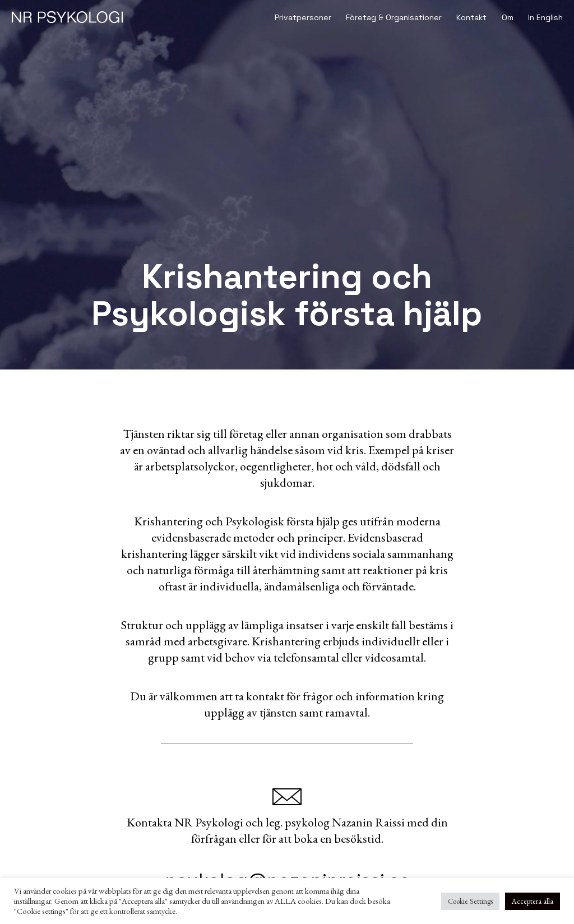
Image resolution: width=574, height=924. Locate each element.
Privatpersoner (303, 17)
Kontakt (471, 17)
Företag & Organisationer (394, 17)
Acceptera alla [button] (533, 901)
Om (508, 17)
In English (545, 17)
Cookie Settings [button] (470, 901)
